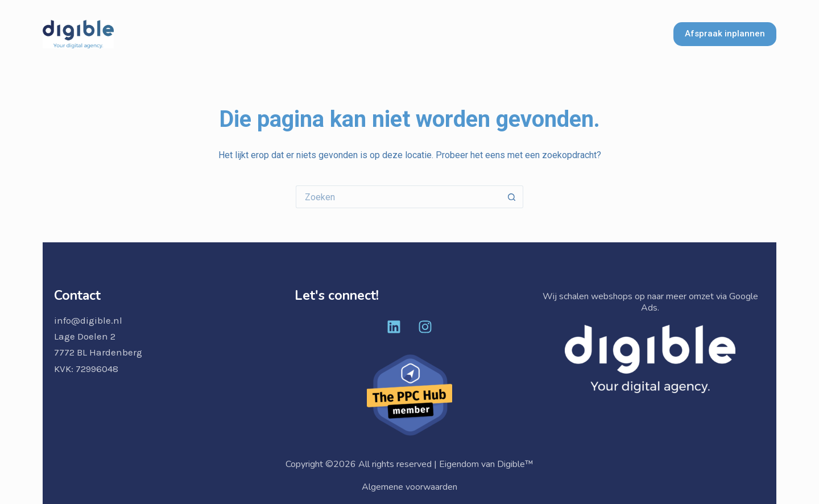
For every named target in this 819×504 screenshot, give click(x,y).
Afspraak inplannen (725, 34)
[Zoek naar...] (398, 197)
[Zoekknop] (512, 197)
